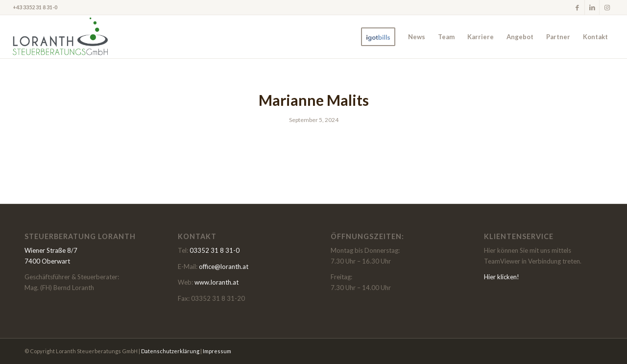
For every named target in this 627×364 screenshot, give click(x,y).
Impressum (217, 351)
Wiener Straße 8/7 (51, 250)
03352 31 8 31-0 (215, 250)
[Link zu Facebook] (577, 7)
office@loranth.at (224, 267)
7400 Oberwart (47, 261)
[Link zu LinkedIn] (592, 7)
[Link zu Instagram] (607, 7)
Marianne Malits (314, 100)
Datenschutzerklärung (170, 351)
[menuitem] (378, 37)
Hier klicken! (502, 277)
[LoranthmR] (60, 37)
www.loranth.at (217, 282)
